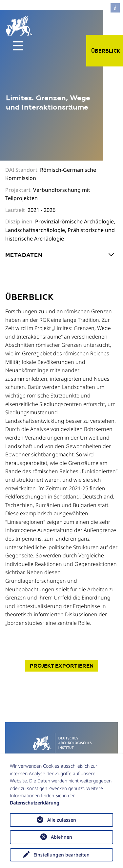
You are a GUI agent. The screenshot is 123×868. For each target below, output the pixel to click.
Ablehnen (61, 837)
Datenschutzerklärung (35, 803)
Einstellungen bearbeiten (61, 855)
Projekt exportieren (62, 666)
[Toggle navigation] (18, 46)
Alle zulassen (62, 820)
